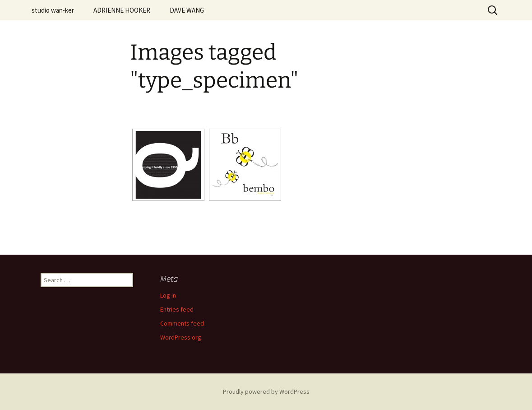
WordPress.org (181, 337)
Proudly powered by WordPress (266, 391)
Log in (168, 295)
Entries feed (177, 309)
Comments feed (182, 323)
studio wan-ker (53, 10)
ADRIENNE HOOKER (122, 10)
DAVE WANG (187, 10)
